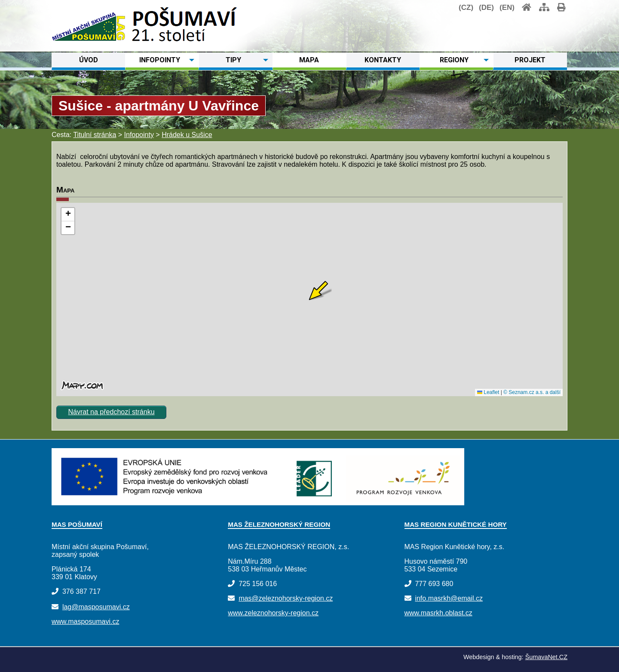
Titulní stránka (95, 135)
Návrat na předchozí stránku (112, 412)
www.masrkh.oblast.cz (438, 613)
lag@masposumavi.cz (96, 607)
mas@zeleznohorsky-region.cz (286, 598)
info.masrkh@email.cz (449, 598)
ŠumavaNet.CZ (546, 657)
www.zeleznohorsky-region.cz (273, 613)
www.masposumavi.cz (85, 622)
